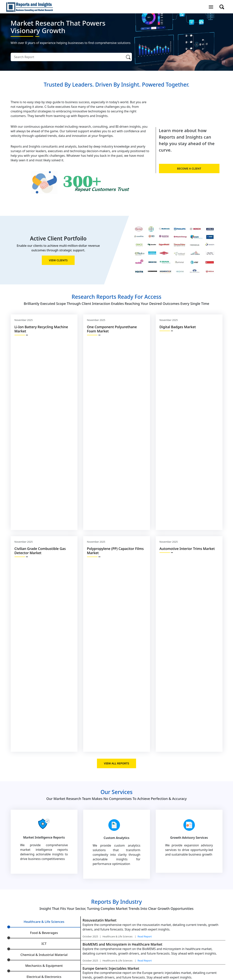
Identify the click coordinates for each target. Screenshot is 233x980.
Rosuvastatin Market (100, 920)
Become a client (189, 168)
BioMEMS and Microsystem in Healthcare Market (123, 944)
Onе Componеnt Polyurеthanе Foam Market (112, 329)
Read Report (145, 936)
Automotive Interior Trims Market (187, 549)
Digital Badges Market (178, 327)
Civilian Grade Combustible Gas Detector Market (40, 551)
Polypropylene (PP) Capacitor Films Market (115, 551)
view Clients (58, 260)
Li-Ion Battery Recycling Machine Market (41, 329)
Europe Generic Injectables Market (111, 968)
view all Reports (117, 763)
